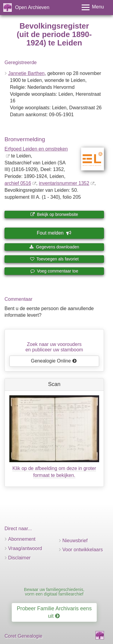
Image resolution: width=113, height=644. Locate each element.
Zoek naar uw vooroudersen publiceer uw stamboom (54, 347)
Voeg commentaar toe (54, 271)
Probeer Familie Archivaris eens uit (54, 612)
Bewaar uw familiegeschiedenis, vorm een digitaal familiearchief (54, 592)
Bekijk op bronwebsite (54, 214)
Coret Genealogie (23, 636)
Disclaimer (19, 558)
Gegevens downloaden (54, 247)
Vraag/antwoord (25, 548)
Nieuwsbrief (75, 541)
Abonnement (22, 539)
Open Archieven (32, 7)
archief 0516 (18, 183)
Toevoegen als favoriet (54, 259)
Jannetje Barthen (26, 73)
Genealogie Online (54, 361)
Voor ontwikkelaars (83, 550)
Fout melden (54, 233)
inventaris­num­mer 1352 (64, 183)
